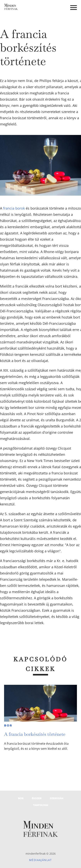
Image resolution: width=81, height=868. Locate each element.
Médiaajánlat (40, 860)
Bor (8, 725)
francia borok (14, 208)
